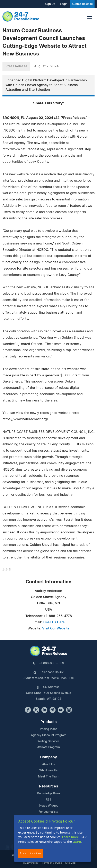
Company (48, 757)
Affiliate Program (48, 747)
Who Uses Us (48, 771)
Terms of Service (52, 863)
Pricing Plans (49, 729)
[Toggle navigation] (90, 17)
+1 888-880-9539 (52, 663)
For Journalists (48, 812)
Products (49, 722)
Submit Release (82, 4)
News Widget (48, 806)
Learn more (71, 837)
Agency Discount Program (49, 735)
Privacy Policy (30, 863)
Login (64, 4)
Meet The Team (49, 777)
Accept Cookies (31, 853)
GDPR (77, 841)
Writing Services (48, 741)
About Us (48, 764)
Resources (49, 786)
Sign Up (50, 4)
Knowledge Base (49, 794)
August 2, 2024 (46, 66)
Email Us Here (54, 622)
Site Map (70, 863)
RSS (49, 800)
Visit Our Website (56, 628)
